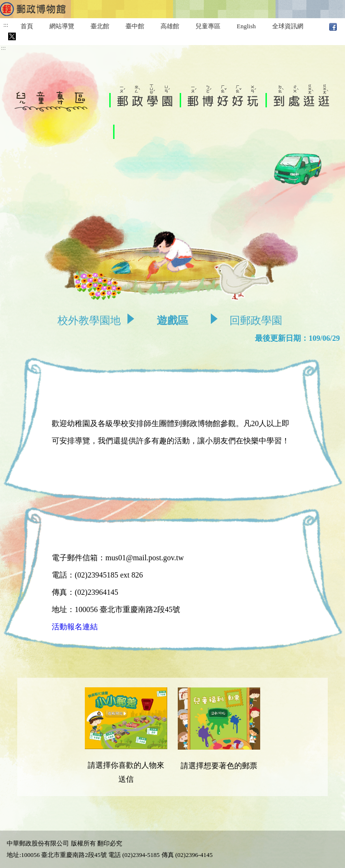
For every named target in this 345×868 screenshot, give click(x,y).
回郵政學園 (256, 320)
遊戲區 (172, 320)
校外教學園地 (89, 320)
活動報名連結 (75, 627)
